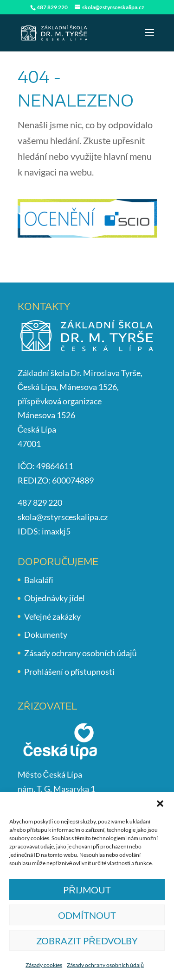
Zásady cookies (44, 965)
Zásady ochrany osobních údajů (105, 965)
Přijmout (87, 890)
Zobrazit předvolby (87, 941)
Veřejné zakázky (53, 616)
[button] (160, 804)
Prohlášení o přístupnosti (70, 672)
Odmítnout (87, 915)
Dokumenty (46, 634)
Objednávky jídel (55, 598)
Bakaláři (39, 580)
